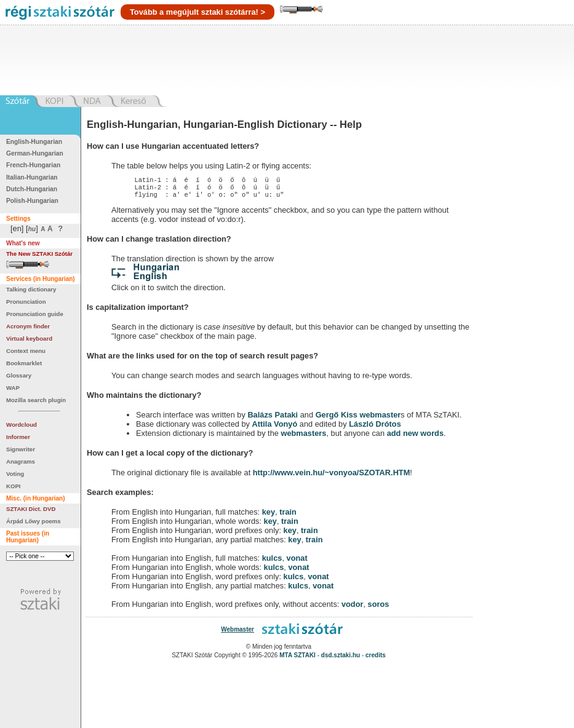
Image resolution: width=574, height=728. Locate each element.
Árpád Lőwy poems (34, 521)
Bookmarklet (24, 363)
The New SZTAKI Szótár (39, 254)
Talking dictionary (31, 289)
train (288, 516)
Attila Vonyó (275, 428)
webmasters (303, 437)
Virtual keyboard (29, 338)
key (269, 516)
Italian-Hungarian (32, 177)
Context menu (26, 351)
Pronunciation (26, 302)
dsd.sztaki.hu (341, 659)
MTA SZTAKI (297, 659)
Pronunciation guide (35, 314)
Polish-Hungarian (32, 201)
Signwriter (21, 449)
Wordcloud (22, 425)
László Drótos (375, 428)
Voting (15, 474)
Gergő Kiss (338, 418)
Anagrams (21, 461)
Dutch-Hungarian (32, 189)
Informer (18, 437)
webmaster (380, 418)
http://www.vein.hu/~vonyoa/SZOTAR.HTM (332, 476)
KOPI (13, 486)
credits (376, 659)
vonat (297, 562)
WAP (13, 388)
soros (379, 608)
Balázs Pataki (273, 418)
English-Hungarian (34, 142)
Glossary (19, 375)
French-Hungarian (33, 165)
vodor (353, 608)
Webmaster (237, 633)
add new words (415, 437)
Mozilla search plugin (36, 400)
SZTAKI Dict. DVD (31, 509)
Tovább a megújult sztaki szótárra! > (197, 12)
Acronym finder (28, 326)
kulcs (272, 562)
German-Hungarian (35, 153)
